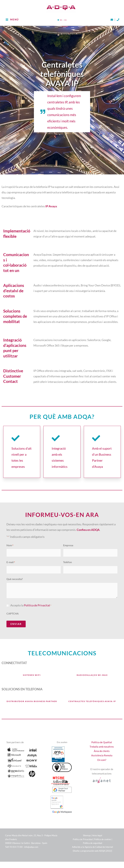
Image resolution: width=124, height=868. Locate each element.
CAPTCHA (13, 606)
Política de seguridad (93, 836)
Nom (10, 540)
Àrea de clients (102, 744)
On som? (102, 753)
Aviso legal (97, 829)
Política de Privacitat (37, 598)
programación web (90, 844)
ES (61, 14)
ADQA (102, 844)
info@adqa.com (31, 840)
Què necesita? (15, 572)
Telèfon (67, 556)
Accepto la (31, 598)
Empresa (68, 540)
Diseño (76, 844)
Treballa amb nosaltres (102, 740)
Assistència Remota (102, 749)
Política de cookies (103, 832)
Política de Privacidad (83, 832)
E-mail (11, 556)
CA (65, 14)
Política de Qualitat (102, 735)
